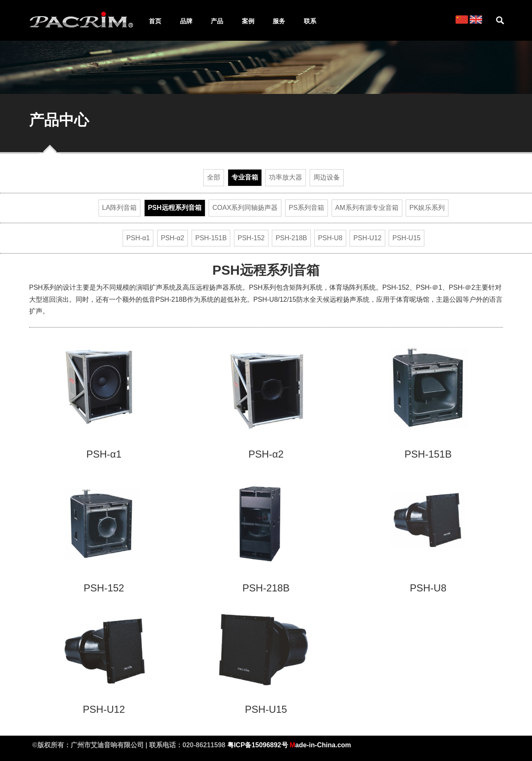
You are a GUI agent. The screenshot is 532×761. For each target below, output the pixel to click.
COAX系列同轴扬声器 (245, 208)
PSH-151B (211, 238)
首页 (155, 21)
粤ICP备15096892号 (258, 745)
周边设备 (327, 177)
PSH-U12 (367, 238)
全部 (214, 177)
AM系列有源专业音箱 (367, 208)
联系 (310, 21)
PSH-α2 (172, 238)
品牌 (186, 21)
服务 (279, 21)
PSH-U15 (406, 238)
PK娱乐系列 (427, 208)
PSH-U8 (330, 238)
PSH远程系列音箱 (175, 208)
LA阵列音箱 (120, 208)
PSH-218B (291, 238)
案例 (248, 21)
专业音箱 (245, 177)
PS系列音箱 (307, 208)
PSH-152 (251, 238)
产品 (217, 21)
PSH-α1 (138, 238)
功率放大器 (286, 177)
